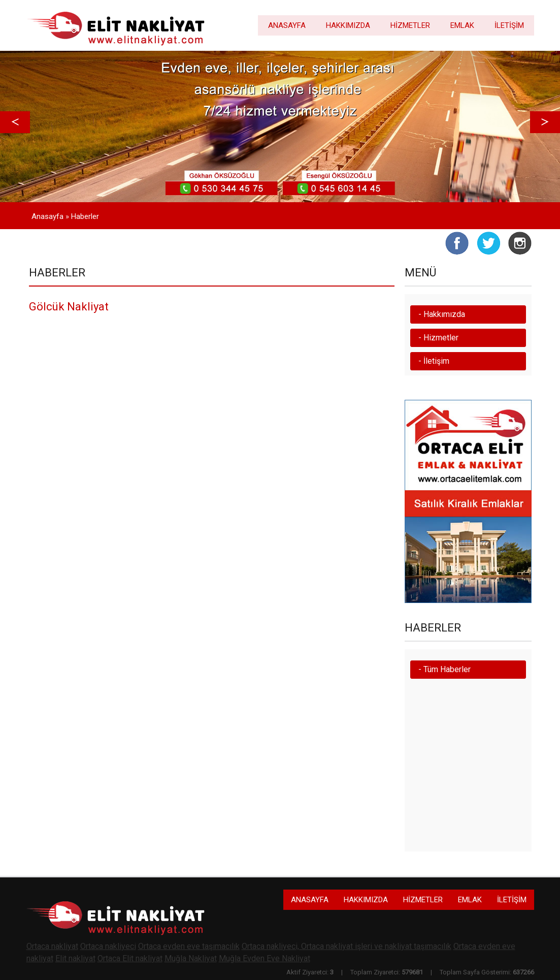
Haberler (85, 216)
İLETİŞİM (509, 25)
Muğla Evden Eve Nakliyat (265, 958)
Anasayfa (47, 216)
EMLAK (462, 25)
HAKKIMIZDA (348, 25)
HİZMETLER (410, 25)
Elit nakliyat (75, 958)
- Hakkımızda (442, 314)
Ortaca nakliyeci (108, 946)
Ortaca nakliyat (52, 946)
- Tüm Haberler (444, 669)
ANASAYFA (287, 25)
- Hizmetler (438, 338)
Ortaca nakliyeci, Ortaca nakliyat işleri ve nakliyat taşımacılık (347, 946)
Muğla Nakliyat (191, 958)
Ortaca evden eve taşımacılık (189, 946)
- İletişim (434, 361)
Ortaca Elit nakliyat (130, 958)
